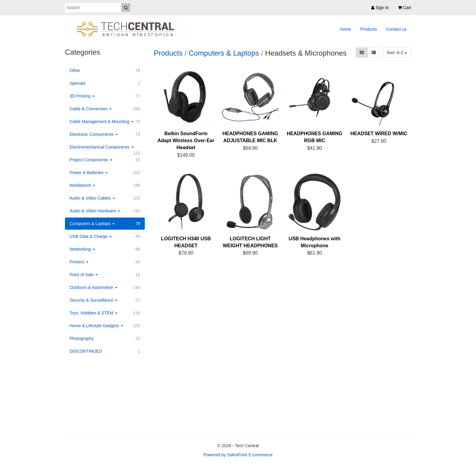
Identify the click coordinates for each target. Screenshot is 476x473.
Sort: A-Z (397, 53)
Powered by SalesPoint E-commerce (238, 455)
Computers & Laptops (224, 53)
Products (369, 29)
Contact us (396, 29)
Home (345, 29)
